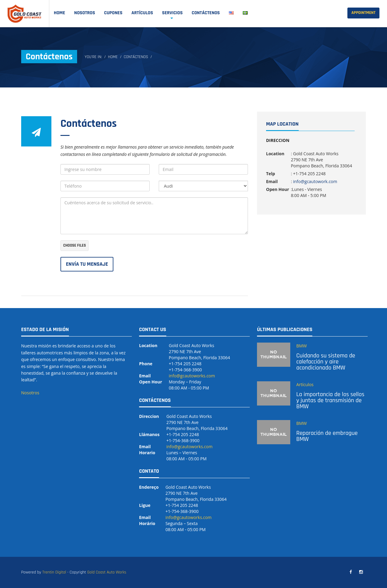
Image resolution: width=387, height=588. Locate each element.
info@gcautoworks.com (192, 376)
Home (59, 13)
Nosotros (85, 13)
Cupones (113, 13)
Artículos (142, 13)
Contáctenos (206, 13)
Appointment (363, 13)
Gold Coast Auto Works (107, 572)
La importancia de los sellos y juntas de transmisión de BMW (330, 400)
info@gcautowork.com (315, 181)
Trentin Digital (54, 572)
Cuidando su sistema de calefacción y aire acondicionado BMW (326, 362)
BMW (302, 346)
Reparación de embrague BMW (327, 436)
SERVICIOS (172, 13)
